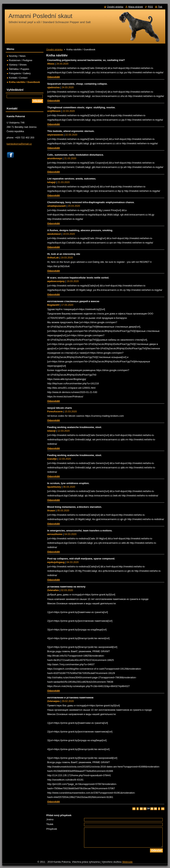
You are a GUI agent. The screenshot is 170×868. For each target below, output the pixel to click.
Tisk (160, 7)
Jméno (50, 819)
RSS (150, 7)
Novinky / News (17, 56)
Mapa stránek (136, 7)
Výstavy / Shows (18, 65)
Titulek (50, 824)
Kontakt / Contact (18, 78)
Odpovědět (54, 77)
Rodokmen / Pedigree (21, 60)
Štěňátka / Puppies (19, 69)
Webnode (127, 862)
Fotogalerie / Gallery (20, 73)
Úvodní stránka (54, 50)
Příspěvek (52, 829)
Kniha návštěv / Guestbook (24, 82)
